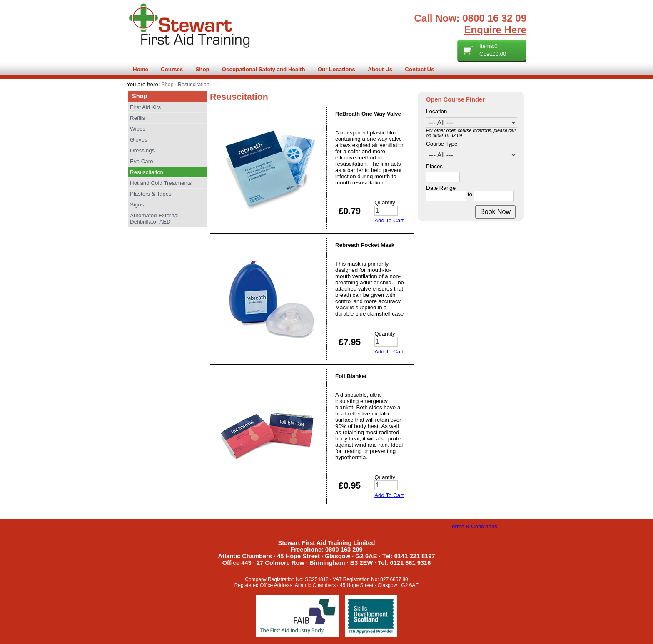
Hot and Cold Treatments (161, 183)
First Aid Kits (145, 107)
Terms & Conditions (473, 526)
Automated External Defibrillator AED (154, 219)
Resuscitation (147, 172)
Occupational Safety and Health (264, 69)
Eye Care (142, 161)
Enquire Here (495, 30)
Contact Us (419, 69)
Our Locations (336, 69)
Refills (137, 118)
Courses (172, 69)
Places (434, 166)
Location (436, 111)
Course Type (442, 144)
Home (141, 69)
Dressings (142, 150)
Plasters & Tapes (151, 194)
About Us (380, 69)
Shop (202, 69)
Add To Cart (389, 220)
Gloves (138, 140)
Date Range (441, 188)
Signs (137, 205)
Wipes (138, 129)
